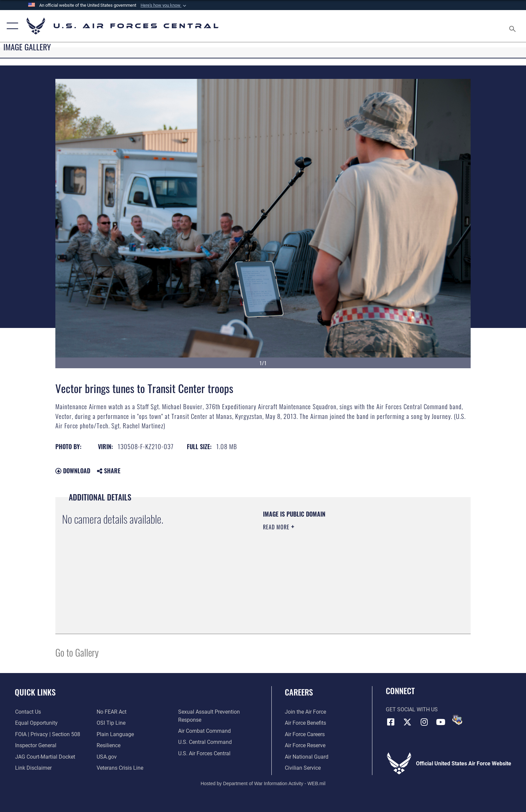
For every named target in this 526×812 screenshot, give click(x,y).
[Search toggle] (513, 26)
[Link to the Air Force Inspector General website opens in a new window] (35, 745)
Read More (277, 527)
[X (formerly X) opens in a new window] (407, 722)
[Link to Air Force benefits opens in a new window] (305, 723)
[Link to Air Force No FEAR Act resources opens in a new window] (112, 712)
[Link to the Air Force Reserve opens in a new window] (305, 745)
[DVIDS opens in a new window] (457, 720)
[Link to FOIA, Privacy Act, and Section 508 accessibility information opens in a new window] (47, 734)
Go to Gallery (77, 652)
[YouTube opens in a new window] (441, 722)
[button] (164, 5)
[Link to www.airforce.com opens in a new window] (305, 712)
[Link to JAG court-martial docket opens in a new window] (45, 757)
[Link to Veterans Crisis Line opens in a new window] (120, 768)
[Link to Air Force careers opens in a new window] (305, 734)
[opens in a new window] (115, 734)
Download (73, 471)
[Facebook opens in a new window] (391, 722)
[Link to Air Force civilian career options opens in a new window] (303, 768)
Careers (299, 692)
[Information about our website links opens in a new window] (33, 768)
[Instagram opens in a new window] (424, 722)
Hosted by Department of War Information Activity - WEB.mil (263, 783)
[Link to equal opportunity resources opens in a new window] (36, 723)
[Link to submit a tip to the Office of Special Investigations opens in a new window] (111, 723)
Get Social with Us (412, 709)
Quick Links (35, 692)
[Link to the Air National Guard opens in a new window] (307, 757)
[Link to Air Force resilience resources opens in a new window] (109, 745)
